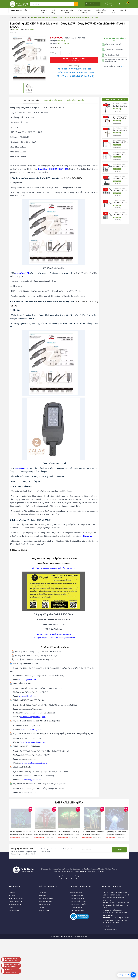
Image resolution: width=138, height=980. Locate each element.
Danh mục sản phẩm (67, 11)
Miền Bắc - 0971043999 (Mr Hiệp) (75, 69)
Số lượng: (53, 53)
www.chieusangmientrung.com (33, 717)
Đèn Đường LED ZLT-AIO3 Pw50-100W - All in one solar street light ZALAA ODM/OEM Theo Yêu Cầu (120, 166)
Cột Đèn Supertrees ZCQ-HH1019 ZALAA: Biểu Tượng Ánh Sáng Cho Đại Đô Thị (21, 834)
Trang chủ (44, 11)
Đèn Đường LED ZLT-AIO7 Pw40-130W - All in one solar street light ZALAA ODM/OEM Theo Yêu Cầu (120, 215)
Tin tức (113, 11)
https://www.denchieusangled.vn (34, 763)
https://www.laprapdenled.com (33, 742)
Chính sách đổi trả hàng (78, 901)
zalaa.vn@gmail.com (110, 929)
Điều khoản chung (76, 893)
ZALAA (85, 936)
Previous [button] (9, 823)
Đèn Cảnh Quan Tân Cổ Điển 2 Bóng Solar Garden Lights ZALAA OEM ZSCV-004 (120, 106)
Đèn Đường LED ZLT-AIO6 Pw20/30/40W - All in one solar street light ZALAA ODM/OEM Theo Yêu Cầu (120, 203)
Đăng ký (119, 850)
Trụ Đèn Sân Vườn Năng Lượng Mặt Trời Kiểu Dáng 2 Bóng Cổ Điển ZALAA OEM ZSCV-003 (120, 118)
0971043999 (107, 926)
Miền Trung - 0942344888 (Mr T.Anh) (76, 76)
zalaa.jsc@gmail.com (28, 696)
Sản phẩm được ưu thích (114, 99)
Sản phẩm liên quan (69, 803)
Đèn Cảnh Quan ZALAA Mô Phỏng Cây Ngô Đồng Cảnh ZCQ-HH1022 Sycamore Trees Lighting (69, 834)
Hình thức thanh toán (77, 910)
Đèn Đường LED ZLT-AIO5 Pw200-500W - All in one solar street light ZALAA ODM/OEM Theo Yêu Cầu (120, 191)
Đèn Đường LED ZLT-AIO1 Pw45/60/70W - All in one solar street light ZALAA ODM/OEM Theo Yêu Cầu (120, 142)
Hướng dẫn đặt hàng (77, 907)
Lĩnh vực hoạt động (85, 11)
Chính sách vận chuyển (78, 904)
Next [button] (129, 823)
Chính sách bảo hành (77, 898)
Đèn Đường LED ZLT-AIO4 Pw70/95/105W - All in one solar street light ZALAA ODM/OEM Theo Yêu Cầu (120, 178)
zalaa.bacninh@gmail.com (30, 780)
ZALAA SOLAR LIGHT (119, 140)
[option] (29, 59)
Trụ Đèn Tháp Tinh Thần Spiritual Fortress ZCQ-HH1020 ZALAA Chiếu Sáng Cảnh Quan (116, 834)
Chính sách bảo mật (77, 895)
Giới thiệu (54, 11)
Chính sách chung (101, 11)
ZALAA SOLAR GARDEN (120, 104)
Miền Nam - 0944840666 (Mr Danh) (76, 73)
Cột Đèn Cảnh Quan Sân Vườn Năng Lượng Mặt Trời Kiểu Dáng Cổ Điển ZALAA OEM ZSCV (120, 130)
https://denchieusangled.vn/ (32, 730)
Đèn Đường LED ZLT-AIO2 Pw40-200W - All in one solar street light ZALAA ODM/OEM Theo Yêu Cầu (120, 154)
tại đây (123, 66)
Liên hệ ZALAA (123, 11)
